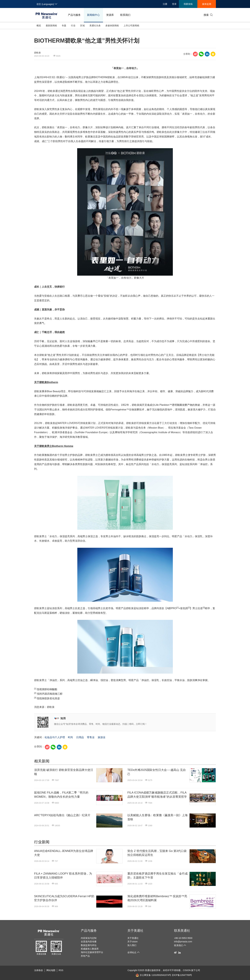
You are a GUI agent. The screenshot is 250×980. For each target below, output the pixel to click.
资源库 (110, 15)
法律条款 (39, 970)
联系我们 (125, 15)
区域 (82, 26)
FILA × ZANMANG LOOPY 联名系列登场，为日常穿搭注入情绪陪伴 (63, 876)
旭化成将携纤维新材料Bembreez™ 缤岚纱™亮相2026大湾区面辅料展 (157, 898)
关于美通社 (135, 931)
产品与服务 (74, 15)
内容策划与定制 (89, 938)
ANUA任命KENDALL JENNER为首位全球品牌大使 (64, 853)
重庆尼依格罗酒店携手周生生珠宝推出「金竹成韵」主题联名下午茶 (158, 876)
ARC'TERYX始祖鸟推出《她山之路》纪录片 (62, 815)
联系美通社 (182, 931)
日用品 (80, 737)
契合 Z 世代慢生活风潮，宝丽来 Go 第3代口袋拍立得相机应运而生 (157, 853)
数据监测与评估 (89, 945)
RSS (61, 970)
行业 (73, 26)
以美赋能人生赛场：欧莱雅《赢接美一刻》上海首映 (158, 817)
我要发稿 (188, 4)
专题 (64, 26)
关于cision (132, 942)
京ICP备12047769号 (182, 975)
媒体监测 (207, 4)
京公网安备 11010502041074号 (153, 975)
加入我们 (132, 945)
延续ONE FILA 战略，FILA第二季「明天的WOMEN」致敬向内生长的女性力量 (61, 795)
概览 (39, 26)
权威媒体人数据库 (90, 949)
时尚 (70, 737)
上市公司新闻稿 (131, 26)
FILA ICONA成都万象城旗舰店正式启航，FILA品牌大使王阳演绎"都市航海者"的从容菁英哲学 (157, 795)
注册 (165, 4)
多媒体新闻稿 (112, 26)
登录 (174, 4)
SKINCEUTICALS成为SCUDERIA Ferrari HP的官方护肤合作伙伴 (64, 898)
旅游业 (102, 737)
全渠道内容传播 (89, 942)
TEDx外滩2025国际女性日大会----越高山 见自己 (157, 772)
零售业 (91, 737)
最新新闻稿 (51, 26)
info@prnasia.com (183, 942)
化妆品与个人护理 (55, 737)
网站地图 (51, 970)
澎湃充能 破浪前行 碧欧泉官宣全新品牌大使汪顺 (64, 772)
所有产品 (85, 956)
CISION (187, 970)
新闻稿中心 (93, 15)
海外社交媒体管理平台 (92, 952)
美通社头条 (95, 26)
